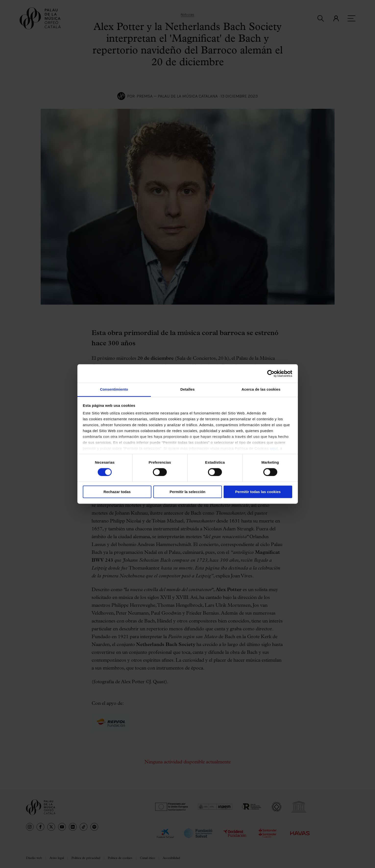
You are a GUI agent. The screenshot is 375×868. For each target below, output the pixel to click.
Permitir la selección (188, 492)
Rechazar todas (117, 492)
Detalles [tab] (187, 389)
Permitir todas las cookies (258, 492)
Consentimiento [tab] (114, 389)
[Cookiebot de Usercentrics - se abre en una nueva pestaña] (271, 373)
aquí (274, 448)
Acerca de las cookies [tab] (261, 389)
